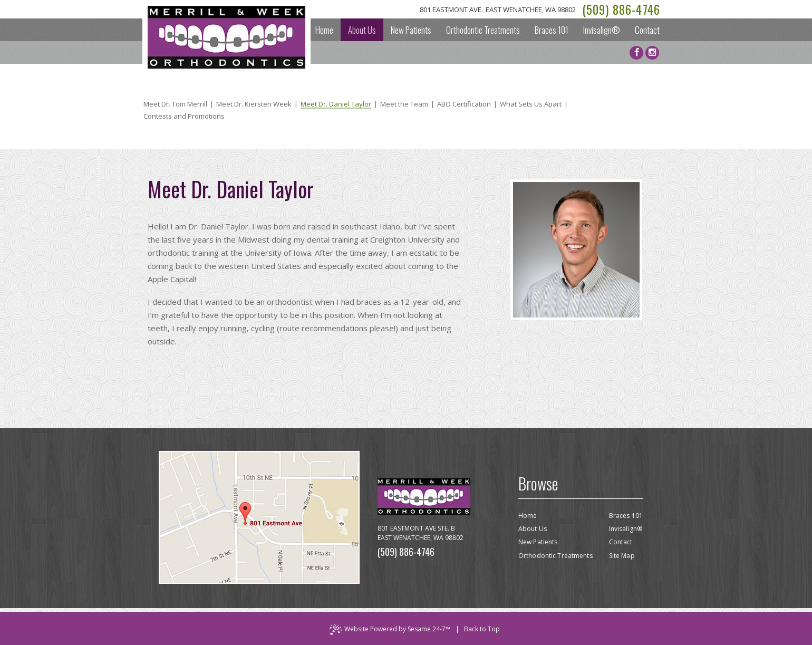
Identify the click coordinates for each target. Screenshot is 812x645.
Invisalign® (626, 529)
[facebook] (636, 53)
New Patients (538, 542)
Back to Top (482, 629)
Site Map (622, 556)
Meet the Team (404, 104)
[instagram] (652, 53)
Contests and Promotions (184, 116)
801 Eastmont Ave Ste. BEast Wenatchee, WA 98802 (420, 533)
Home (528, 516)
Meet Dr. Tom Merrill (175, 104)
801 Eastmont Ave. (498, 10)
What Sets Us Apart (531, 104)
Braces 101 (626, 516)
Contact (621, 542)
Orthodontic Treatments (555, 556)
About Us (533, 529)
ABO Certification (464, 104)
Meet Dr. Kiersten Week (254, 104)
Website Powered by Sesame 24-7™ (390, 630)
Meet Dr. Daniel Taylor (336, 105)
